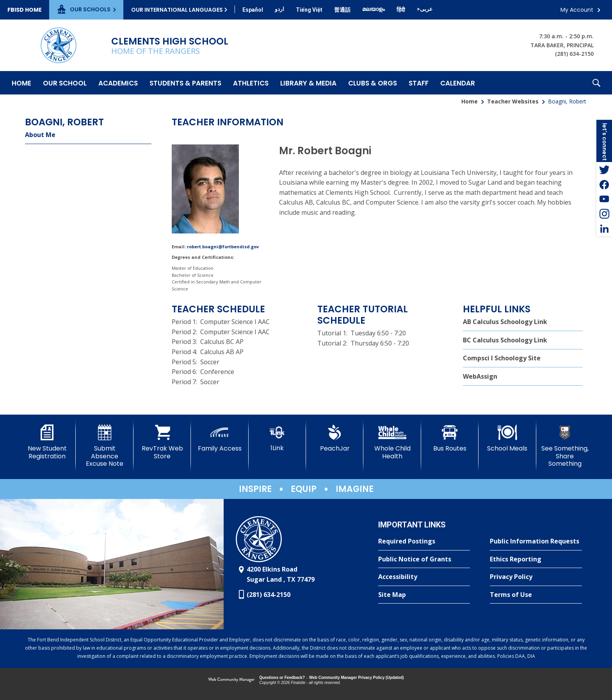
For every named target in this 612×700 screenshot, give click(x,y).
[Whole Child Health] (392, 442)
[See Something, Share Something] (565, 446)
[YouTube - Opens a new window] (604, 199)
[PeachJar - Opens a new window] (335, 438)
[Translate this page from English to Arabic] (425, 9)
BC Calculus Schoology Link (505, 340)
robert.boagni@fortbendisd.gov (223, 247)
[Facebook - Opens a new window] (604, 184)
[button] (596, 83)
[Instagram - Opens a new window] (604, 214)
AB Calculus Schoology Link (505, 322)
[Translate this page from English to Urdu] (279, 9)
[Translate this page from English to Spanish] (253, 10)
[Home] (21, 83)
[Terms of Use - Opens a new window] (536, 595)
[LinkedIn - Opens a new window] (604, 229)
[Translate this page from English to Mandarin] (342, 10)
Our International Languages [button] (177, 10)
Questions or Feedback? (282, 678)
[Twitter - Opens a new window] (604, 169)
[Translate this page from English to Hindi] (401, 10)
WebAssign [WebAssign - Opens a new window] (480, 376)
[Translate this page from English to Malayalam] (374, 9)
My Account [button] (577, 10)
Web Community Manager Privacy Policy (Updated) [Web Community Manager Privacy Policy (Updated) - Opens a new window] (357, 678)
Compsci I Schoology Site (502, 358)
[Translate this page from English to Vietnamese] (309, 10)
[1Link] (277, 438)
